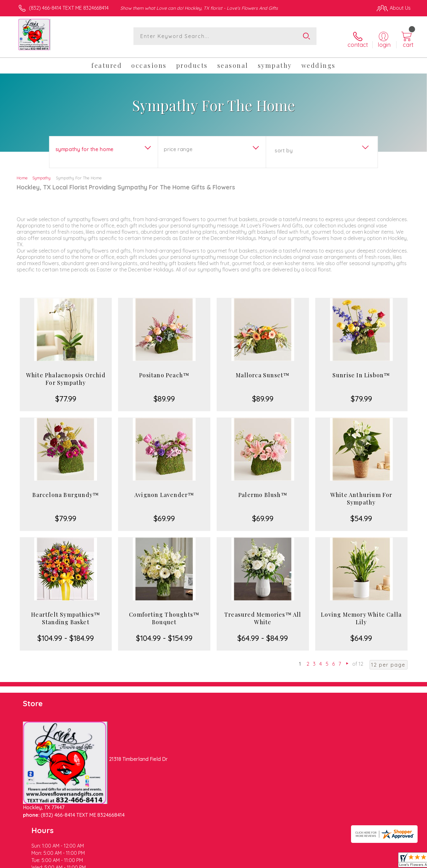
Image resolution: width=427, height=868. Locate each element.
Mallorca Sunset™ (263, 370)
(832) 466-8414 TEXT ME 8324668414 (69, 8)
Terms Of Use (273, 862)
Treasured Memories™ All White (263, 613)
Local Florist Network (355, 862)
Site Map (394, 862)
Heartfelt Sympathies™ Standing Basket (66, 613)
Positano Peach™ (164, 370)
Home (22, 173)
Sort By (284, 145)
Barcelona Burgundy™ (66, 490)
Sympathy (41, 173)
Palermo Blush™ (263, 490)
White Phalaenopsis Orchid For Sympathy (66, 374)
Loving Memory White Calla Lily (361, 613)
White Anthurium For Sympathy (361, 494)
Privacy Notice (310, 862)
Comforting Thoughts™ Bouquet (164, 613)
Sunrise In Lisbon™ (361, 370)
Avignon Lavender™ (164, 490)
